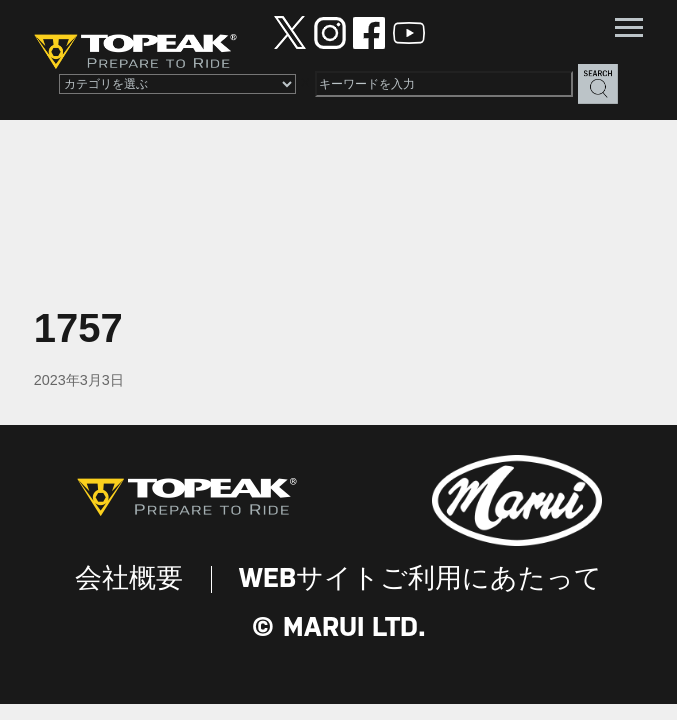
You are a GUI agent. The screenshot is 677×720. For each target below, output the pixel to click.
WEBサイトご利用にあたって (420, 579)
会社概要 (129, 579)
